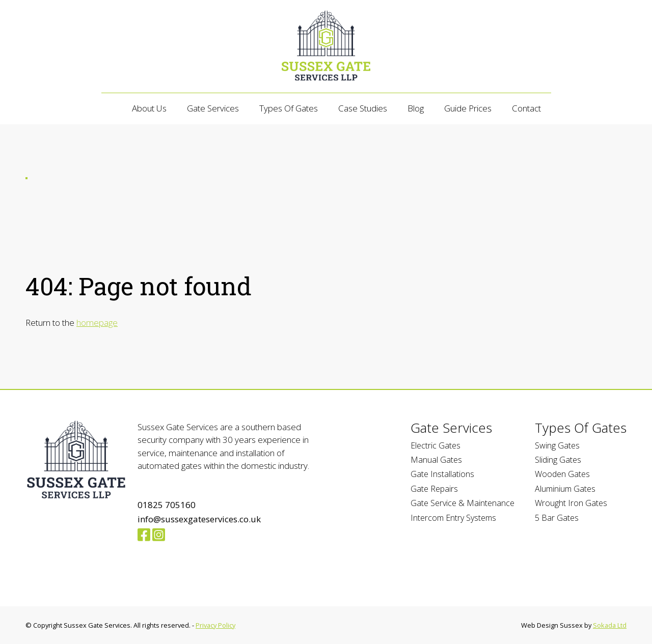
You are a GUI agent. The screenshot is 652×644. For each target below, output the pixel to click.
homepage (97, 323)
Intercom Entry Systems (453, 518)
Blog (416, 109)
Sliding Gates (558, 460)
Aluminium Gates (565, 489)
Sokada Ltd (610, 625)
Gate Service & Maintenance (463, 503)
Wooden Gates (562, 474)
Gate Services (213, 109)
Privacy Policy (215, 625)
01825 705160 (167, 505)
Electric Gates (436, 445)
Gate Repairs (434, 489)
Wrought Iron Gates (571, 503)
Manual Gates (436, 460)
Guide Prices (468, 109)
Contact (526, 109)
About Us (149, 109)
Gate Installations (442, 474)
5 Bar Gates (557, 518)
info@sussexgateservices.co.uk (199, 519)
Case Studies (363, 109)
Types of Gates (289, 109)
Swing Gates (557, 445)
